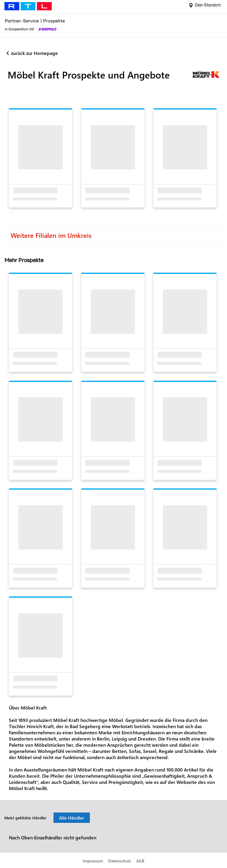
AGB (140, 861)
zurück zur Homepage (34, 53)
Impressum (93, 861)
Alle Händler (72, 818)
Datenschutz (120, 861)
